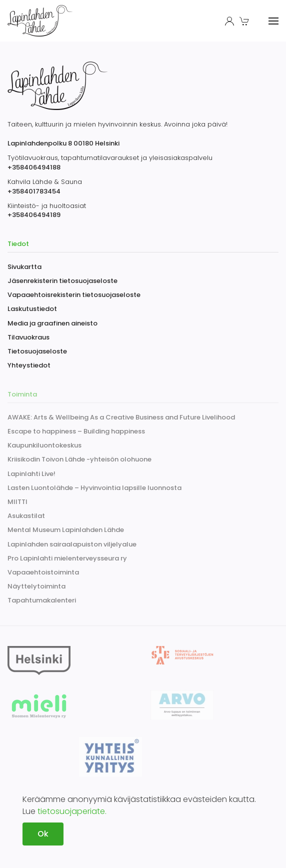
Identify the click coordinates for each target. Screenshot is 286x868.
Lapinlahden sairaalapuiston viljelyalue (72, 544)
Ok (43, 834)
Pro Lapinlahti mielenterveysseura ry (67, 558)
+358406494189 (34, 215)
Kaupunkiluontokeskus (44, 445)
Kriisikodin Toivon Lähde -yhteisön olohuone (79, 459)
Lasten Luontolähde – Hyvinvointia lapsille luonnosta (94, 488)
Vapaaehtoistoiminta (43, 572)
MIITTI (17, 502)
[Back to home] (41, 21)
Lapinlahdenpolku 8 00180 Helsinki (63, 143)
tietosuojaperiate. (72, 811)
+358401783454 (34, 191)
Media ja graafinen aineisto (52, 323)
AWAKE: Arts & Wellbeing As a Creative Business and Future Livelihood (121, 417)
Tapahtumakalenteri (42, 600)
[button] (245, 21)
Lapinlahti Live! (31, 474)
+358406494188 (34, 167)
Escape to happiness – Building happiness (76, 431)
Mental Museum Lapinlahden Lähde (66, 530)
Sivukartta (24, 267)
